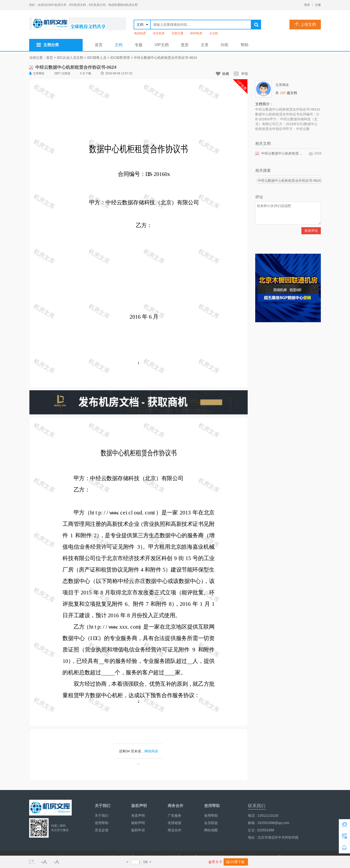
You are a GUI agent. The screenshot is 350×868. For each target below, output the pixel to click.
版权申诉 (138, 830)
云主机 (214, 33)
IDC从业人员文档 (70, 58)
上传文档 (305, 24)
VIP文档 (162, 45)
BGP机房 (196, 33)
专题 (139, 45)
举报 (241, 74)
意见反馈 (102, 830)
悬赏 (185, 45)
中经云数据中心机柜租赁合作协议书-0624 (165, 58)
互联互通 (177, 33)
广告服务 (175, 816)
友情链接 (175, 823)
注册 (318, 5)
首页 (99, 45)
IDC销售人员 (97, 58)
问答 (225, 45)
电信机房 (140, 33)
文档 (119, 45)
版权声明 (138, 823)
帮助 (245, 45)
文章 (205, 45)
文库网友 (37, 73)
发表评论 (311, 231)
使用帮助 (102, 823)
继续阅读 (151, 751)
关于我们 (102, 816)
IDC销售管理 (120, 58)
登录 (307, 5)
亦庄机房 (159, 33)
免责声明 (138, 816)
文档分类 (48, 45)
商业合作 (175, 830)
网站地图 (211, 830)
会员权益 (211, 823)
